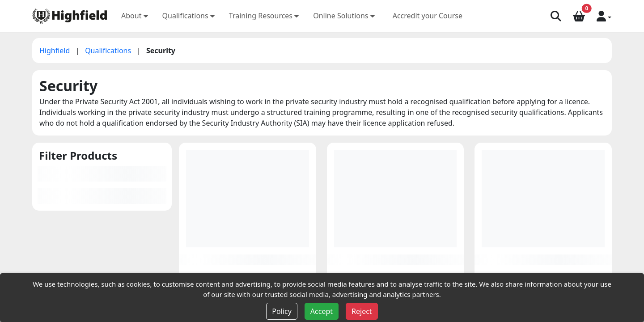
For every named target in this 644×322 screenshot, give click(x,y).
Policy (282, 311)
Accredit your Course (428, 16)
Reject (362, 311)
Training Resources (264, 16)
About (135, 16)
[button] (604, 16)
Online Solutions (344, 16)
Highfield (56, 51)
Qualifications (189, 16)
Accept (322, 311)
